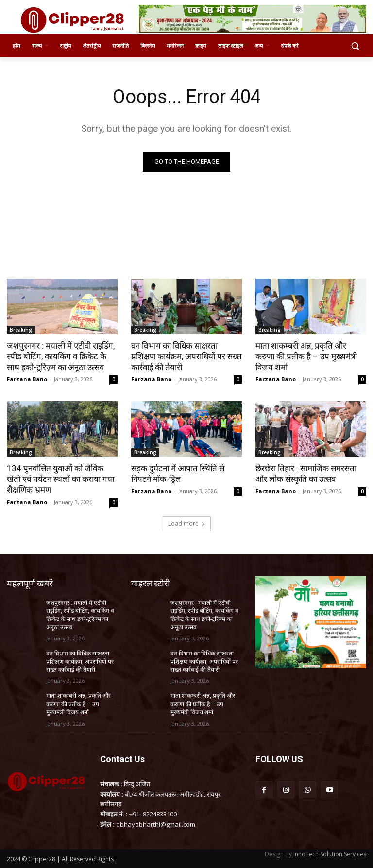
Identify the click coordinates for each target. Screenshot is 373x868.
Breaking (21, 330)
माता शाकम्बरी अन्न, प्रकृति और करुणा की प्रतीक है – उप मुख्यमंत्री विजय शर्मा (306, 356)
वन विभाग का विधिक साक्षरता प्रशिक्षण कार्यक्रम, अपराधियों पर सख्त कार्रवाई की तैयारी (186, 356)
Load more (187, 523)
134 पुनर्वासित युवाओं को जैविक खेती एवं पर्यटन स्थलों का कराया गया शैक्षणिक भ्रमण (60, 479)
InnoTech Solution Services (330, 854)
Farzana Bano (27, 379)
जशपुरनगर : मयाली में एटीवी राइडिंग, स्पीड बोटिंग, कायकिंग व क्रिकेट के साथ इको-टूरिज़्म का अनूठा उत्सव (61, 356)
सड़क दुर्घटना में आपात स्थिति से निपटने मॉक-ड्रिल (178, 474)
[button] (355, 46)
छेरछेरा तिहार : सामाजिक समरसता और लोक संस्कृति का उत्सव (306, 474)
